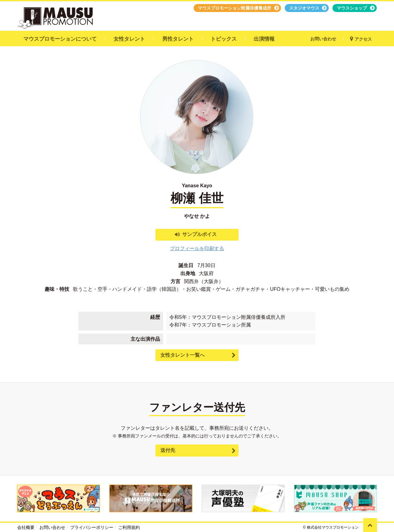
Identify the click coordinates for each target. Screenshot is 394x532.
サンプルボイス (199, 234)
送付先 (168, 450)
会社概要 (26, 527)
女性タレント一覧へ (183, 355)
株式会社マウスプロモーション (333, 527)
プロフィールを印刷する (197, 248)
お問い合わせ (52, 527)
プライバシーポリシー (92, 527)
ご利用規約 (129, 527)
